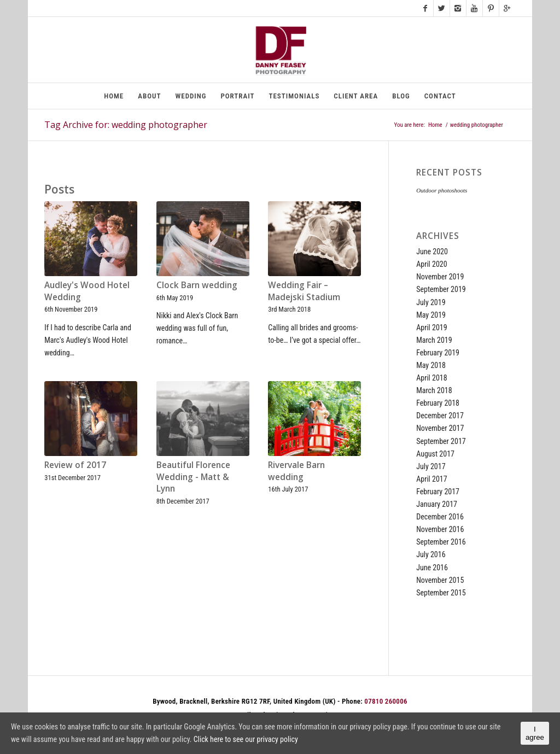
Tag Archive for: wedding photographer (126, 125)
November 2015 (440, 580)
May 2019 (431, 315)
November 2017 (440, 428)
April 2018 (432, 378)
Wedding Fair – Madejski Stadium (304, 291)
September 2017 (441, 441)
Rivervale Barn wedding (296, 471)
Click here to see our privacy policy (246, 739)
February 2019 (438, 353)
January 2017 (437, 504)
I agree (535, 733)
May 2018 (431, 365)
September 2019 (441, 289)
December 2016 (440, 517)
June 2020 (432, 252)
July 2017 (431, 466)
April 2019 (432, 328)
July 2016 (431, 554)
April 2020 (432, 264)
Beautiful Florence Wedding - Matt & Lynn (193, 477)
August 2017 (435, 454)
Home (435, 125)
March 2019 (434, 340)
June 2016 (432, 568)
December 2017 (440, 416)
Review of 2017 (75, 465)
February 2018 (438, 403)
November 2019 (440, 277)
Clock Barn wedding (197, 285)
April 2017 (432, 479)
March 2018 (434, 390)
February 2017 (438, 492)
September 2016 (441, 542)
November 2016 (440, 529)
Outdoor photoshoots (442, 190)
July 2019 (431, 302)
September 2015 (441, 593)
